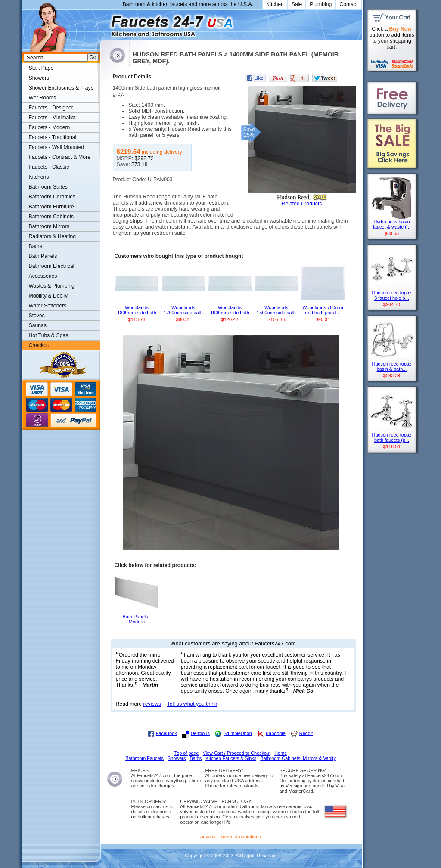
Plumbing (321, 4)
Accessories (43, 276)
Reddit (306, 733)
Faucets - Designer (51, 108)
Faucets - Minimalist (52, 118)
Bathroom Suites (48, 187)
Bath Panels (43, 256)
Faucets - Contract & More (60, 157)
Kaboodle (276, 733)
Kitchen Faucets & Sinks (231, 758)
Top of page (187, 753)
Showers (39, 78)
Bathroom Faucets (144, 758)
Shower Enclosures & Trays (61, 88)
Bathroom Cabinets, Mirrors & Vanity (298, 758)
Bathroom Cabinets (51, 217)
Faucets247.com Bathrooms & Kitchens (104, 23)
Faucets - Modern (50, 127)
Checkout (40, 345)
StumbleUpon (238, 733)
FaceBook (166, 733)
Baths (36, 246)
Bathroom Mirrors (49, 226)
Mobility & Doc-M (49, 296)
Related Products (302, 204)
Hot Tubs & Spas (49, 335)
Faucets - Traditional (53, 137)
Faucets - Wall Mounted (57, 147)
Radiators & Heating (53, 236)
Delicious (200, 733)
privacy (208, 837)
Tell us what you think (192, 704)
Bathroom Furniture (51, 207)
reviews (152, 704)
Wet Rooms (43, 98)
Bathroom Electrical (52, 266)
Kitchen (275, 4)
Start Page (41, 68)
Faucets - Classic (49, 167)
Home (281, 753)
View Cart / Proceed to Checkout (237, 753)
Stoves (37, 316)
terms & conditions (241, 837)
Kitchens (39, 177)
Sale (297, 4)
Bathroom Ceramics (52, 197)
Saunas (38, 325)
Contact (348, 4)
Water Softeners (48, 306)
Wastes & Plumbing (52, 286)
